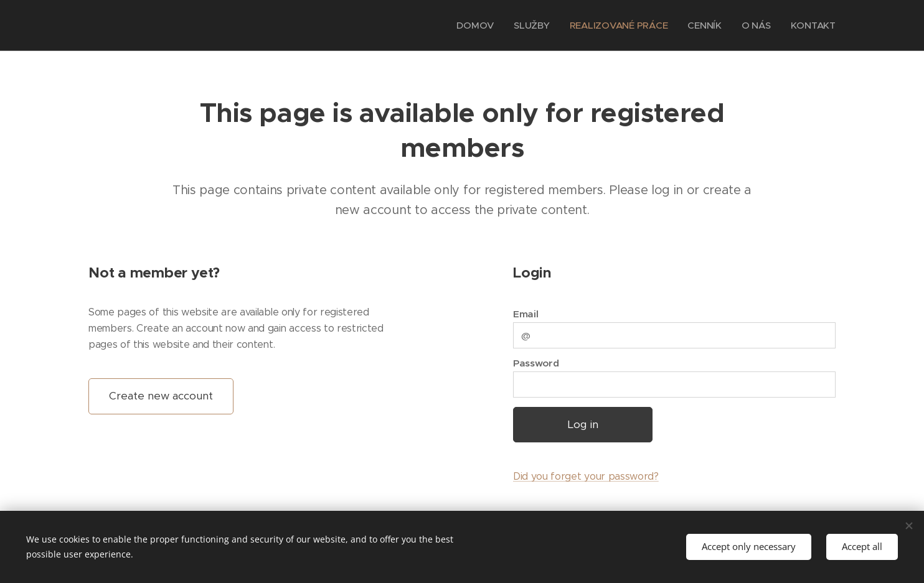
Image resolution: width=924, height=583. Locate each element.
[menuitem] (472, 26)
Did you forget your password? (586, 476)
